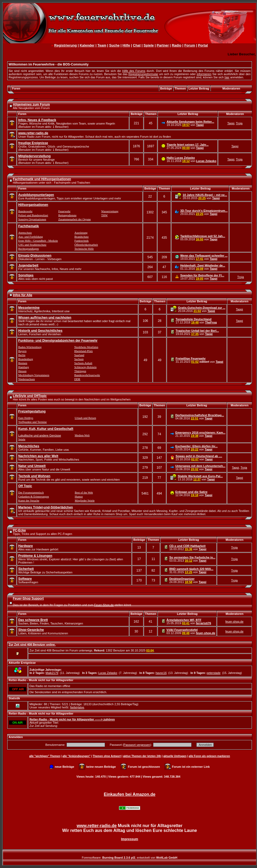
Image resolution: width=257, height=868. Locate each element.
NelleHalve (77, 707)
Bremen (23, 363)
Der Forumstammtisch (31, 493)
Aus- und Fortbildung (30, 237)
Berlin (22, 355)
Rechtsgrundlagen (28, 249)
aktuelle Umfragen (175, 756)
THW (104, 215)
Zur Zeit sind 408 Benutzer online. (32, 645)
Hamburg (24, 367)
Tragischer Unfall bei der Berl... (197, 331)
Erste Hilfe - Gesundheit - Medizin (38, 241)
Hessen (22, 371)
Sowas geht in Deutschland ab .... (199, 456)
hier (227, 77)
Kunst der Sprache (29, 501)
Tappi (200, 125)
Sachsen (79, 359)
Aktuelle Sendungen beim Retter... (190, 122)
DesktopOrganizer (182, 579)
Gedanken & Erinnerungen (34, 497)
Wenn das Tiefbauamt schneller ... (204, 256)
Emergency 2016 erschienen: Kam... (200, 433)
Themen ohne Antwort (107, 756)
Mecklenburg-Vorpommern (34, 375)
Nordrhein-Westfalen (86, 347)
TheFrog (211, 322)
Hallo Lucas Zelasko (181, 158)
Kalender (87, 45)
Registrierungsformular (143, 74)
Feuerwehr (64, 211)
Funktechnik (82, 241)
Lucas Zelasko (206, 161)
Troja (239, 123)
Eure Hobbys (26, 418)
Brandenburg (26, 359)
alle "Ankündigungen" (77, 756)
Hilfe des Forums (134, 71)
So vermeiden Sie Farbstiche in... (192, 557)
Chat (137, 45)
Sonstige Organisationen (32, 219)
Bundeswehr (25, 211)
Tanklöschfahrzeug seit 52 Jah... (203, 236)
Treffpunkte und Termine (32, 422)
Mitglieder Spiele (85, 501)
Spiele (149, 45)
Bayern (22, 351)
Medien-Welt (82, 435)
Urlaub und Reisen (85, 418)
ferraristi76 (203, 623)
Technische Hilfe (84, 249)
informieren (204, 74)
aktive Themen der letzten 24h (142, 756)
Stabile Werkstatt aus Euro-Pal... (200, 476)
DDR (77, 379)
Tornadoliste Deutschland (193, 319)
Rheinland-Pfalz (83, 351)
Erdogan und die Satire (191, 492)
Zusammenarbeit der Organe (75, 219)
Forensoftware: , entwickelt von (129, 858)
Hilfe (126, 45)
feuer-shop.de (234, 622)
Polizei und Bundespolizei (33, 215)
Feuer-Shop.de (104, 605)
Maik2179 (52, 673)
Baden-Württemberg (30, 347)
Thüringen (80, 371)
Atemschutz (25, 233)
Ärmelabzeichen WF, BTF (184, 620)
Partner (163, 45)
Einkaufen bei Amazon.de (129, 794)
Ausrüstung (81, 233)
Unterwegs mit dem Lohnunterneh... (200, 466)
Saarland (79, 355)
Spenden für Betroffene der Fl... (202, 275)
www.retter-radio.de (97, 826)
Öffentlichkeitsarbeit (86, 245)
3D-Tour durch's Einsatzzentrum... (204, 211)
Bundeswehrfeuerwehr (87, 375)
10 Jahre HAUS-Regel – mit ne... (205, 195)
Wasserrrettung (110, 211)
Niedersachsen (26, 379)
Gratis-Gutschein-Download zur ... (202, 308)
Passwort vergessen (137, 745)
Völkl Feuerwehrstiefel (182, 630)
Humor (79, 497)
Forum (190, 45)
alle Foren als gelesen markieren (209, 756)
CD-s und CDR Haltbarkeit (188, 546)
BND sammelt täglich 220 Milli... (191, 569)
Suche (114, 45)
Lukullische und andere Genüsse (40, 435)
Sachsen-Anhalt (83, 363)
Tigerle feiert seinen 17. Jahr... (188, 145)
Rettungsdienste (67, 215)
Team (102, 45)
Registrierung (66, 45)
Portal (203, 45)
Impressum (130, 839)
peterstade (213, 673)
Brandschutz (82, 237)
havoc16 (161, 673)
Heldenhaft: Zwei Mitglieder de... (203, 265)
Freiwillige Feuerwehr (190, 358)
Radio (177, 45)
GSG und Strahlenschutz (32, 245)
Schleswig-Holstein (85, 367)
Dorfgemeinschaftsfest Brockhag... (200, 415)
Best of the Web (84, 493)
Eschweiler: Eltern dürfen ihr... (196, 446)
